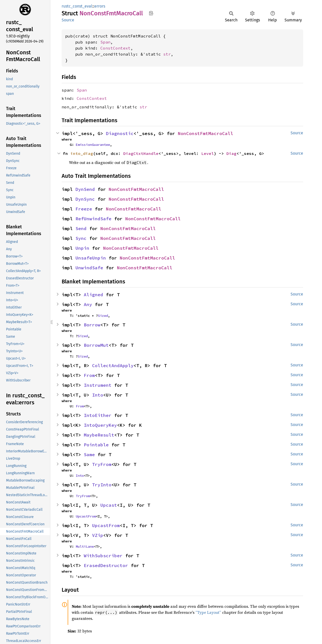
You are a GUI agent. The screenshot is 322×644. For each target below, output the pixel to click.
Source (68, 20)
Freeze (84, 209)
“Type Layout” (208, 612)
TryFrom (102, 464)
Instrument (98, 385)
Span (105, 42)
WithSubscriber (103, 556)
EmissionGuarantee (93, 145)
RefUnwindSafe (93, 219)
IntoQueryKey (100, 425)
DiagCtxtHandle (141, 153)
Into (98, 395)
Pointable (96, 445)
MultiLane (85, 546)
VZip (98, 535)
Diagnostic (120, 133)
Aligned (93, 295)
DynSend (85, 189)
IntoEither (98, 415)
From (89, 375)
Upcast (109, 505)
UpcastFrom (86, 516)
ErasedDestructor (106, 565)
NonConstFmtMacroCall (206, 133)
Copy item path (151, 13)
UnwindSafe (89, 268)
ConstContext (115, 48)
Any (88, 304)
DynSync (85, 199)
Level (208, 153)
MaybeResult (99, 435)
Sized (103, 316)
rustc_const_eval (77, 6)
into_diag (82, 153)
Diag (231, 153)
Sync (81, 238)
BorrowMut (96, 345)
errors (100, 6)
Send (81, 228)
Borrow (92, 325)
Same (89, 455)
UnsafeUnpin (91, 258)
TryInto (102, 485)
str (167, 54)
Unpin (82, 248)
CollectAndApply (113, 366)
